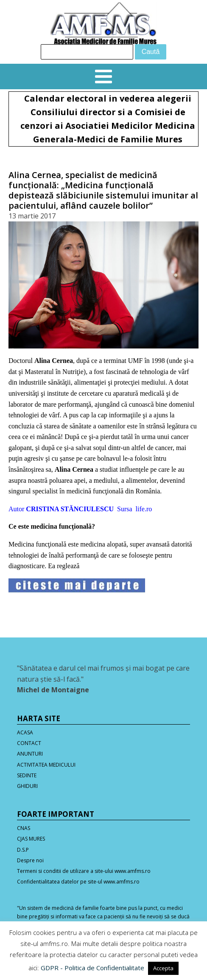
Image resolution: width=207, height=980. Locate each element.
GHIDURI (27, 786)
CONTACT (29, 743)
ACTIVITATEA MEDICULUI (46, 765)
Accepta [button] (163, 968)
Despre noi (30, 860)
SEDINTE (27, 775)
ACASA (25, 732)
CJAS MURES (31, 839)
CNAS (24, 828)
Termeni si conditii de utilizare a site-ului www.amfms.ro (84, 871)
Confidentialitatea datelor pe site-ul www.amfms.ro (78, 882)
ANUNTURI (30, 754)
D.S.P (23, 850)
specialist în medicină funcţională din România (96, 491)
